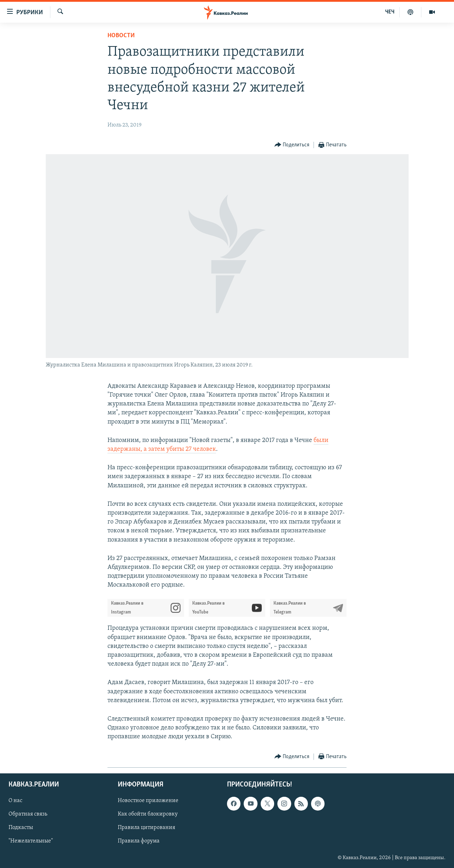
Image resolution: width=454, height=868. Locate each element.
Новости (121, 36)
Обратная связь (28, 814)
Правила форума (139, 841)
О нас (15, 801)
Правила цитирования (146, 828)
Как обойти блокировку (148, 814)
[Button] (292, 145)
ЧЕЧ (390, 12)
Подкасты (21, 828)
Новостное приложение (148, 801)
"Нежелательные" (31, 841)
